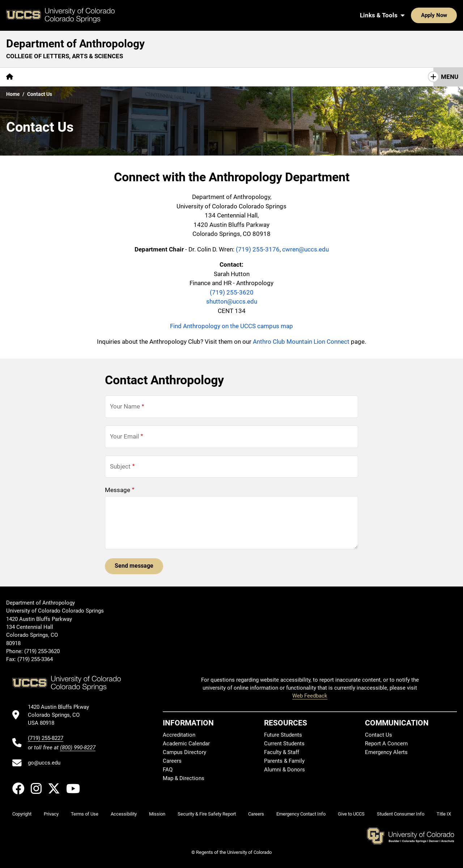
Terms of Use (85, 814)
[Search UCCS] (449, 15)
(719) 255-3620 (232, 292)
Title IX (444, 814)
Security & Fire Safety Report (207, 814)
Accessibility (124, 814)
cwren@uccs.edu (305, 249)
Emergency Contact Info (301, 814)
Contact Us (218, 77)
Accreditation (179, 735)
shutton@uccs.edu (232, 301)
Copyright (22, 814)
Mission (157, 814)
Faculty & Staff (282, 753)
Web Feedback (310, 696)
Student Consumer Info (401, 814)
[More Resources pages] (139, 77)
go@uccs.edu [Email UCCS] (44, 763)
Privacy (51, 814)
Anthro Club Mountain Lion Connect (301, 342)
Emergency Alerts (386, 753)
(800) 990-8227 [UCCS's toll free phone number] (78, 748)
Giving (181, 77)
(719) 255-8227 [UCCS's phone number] (46, 738)
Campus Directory (184, 753)
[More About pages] (39, 77)
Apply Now (412, 15)
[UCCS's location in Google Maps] (62, 715)
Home (13, 94)
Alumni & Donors (284, 770)
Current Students (284, 744)
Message (118, 490)
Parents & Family (284, 761)
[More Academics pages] (86, 77)
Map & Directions (184, 779)
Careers (172, 761)
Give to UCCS (351, 814)
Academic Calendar (186, 744)
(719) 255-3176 (258, 249)
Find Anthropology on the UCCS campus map (231, 326)
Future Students (283, 735)
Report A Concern (386, 744)
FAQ (168, 770)
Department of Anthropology (75, 44)
